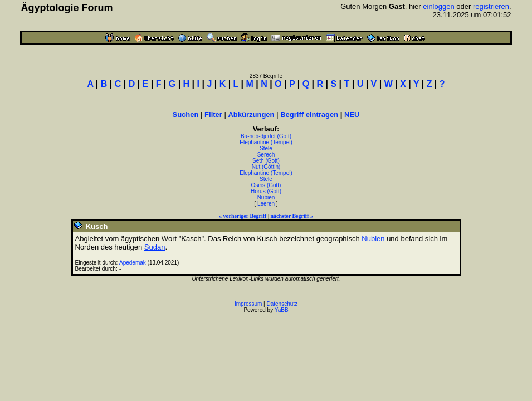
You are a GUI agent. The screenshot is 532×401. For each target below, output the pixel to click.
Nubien (266, 197)
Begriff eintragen (309, 114)
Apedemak (133, 263)
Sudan (155, 247)
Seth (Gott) (266, 161)
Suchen (186, 114)
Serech (266, 155)
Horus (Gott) (266, 191)
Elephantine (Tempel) (266, 142)
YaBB (282, 310)
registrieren (491, 6)
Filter (213, 114)
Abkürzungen (251, 114)
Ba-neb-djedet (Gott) (266, 136)
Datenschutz (282, 304)
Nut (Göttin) (266, 167)
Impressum (248, 304)
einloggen (438, 6)
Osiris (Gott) (266, 185)
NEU (352, 114)
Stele (266, 148)
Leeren (266, 204)
